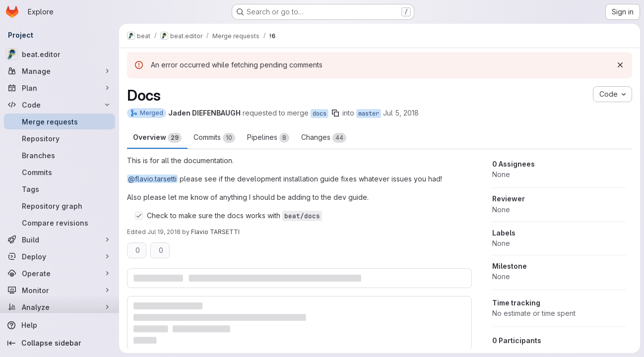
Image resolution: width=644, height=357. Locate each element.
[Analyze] (60, 307)
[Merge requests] (60, 121)
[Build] (60, 239)
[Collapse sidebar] (60, 343)
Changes (324, 138)
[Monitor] (60, 290)
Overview (157, 138)
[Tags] (60, 189)
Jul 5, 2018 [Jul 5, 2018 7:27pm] (401, 113)
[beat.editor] (60, 54)
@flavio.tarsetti (152, 179)
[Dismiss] (620, 65)
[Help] (60, 325)
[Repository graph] (60, 206)
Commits (214, 138)
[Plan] (60, 88)
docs (320, 114)
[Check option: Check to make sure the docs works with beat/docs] (139, 216)
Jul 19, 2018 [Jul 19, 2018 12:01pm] (164, 232)
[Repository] (60, 138)
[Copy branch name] (335, 113)
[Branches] (60, 155)
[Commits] (60, 172)
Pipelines (268, 138)
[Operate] (60, 273)
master (369, 114)
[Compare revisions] (60, 223)
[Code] (60, 105)
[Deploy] (60, 256)
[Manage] (60, 71)
